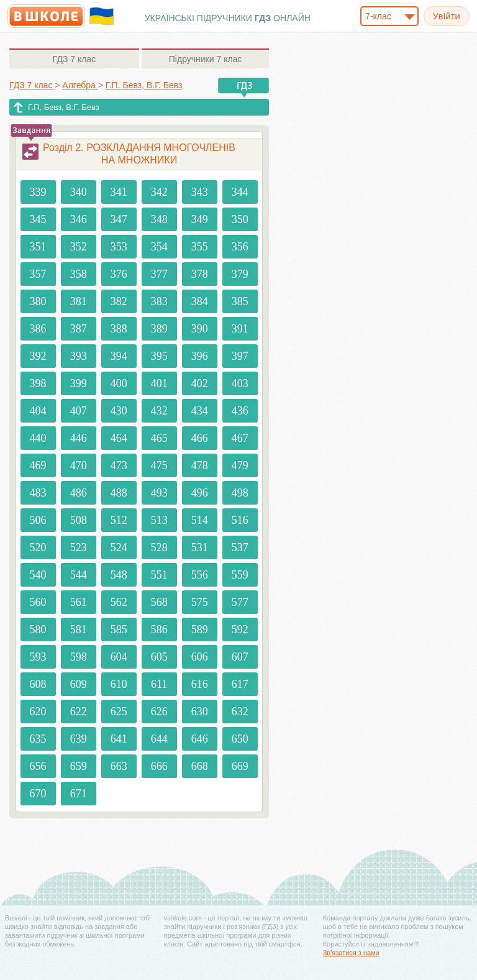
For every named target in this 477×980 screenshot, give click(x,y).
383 (159, 301)
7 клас (74, 59)
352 (79, 247)
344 (240, 192)
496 (200, 493)
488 (119, 493)
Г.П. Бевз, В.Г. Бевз (64, 107)
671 (79, 794)
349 (200, 219)
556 (200, 575)
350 (240, 219)
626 (159, 712)
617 (240, 684)
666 (159, 766)
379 (240, 274)
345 (38, 219)
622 (79, 712)
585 (119, 630)
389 (159, 329)
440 (38, 438)
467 (240, 438)
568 (159, 602)
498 (240, 493)
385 (240, 301)
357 (38, 274)
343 (200, 192)
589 (200, 630)
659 (79, 766)
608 (38, 684)
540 (38, 575)
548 (119, 575)
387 (79, 329)
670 (38, 794)
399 (79, 383)
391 (240, 329)
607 (240, 657)
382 (119, 301)
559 (240, 575)
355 (200, 247)
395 (159, 356)
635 (38, 739)
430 (119, 411)
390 (200, 329)
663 (119, 766)
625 (119, 712)
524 (119, 547)
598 (79, 657)
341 (119, 192)
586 (159, 630)
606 (200, 657)
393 (79, 356)
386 (38, 329)
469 (38, 465)
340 (79, 192)
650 (240, 739)
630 (200, 712)
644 (159, 739)
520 (38, 547)
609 (79, 684)
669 (240, 766)
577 (240, 602)
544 (79, 575)
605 (159, 657)
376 (119, 274)
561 (79, 602)
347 (119, 219)
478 (200, 465)
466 (200, 438)
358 (79, 274)
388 (119, 329)
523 (79, 547)
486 (79, 493)
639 (79, 739)
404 (38, 411)
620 (38, 712)
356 (240, 247)
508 (79, 520)
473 (119, 465)
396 (200, 356)
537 (240, 547)
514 (200, 520)
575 (200, 602)
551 (159, 575)
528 (159, 547)
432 (159, 411)
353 (119, 247)
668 (200, 766)
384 (200, 301)
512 (119, 520)
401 (159, 383)
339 (38, 192)
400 (119, 383)
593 (38, 657)
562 (119, 602)
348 (159, 219)
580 (38, 630)
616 (200, 684)
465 (159, 438)
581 (79, 630)
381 (79, 301)
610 (119, 684)
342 (159, 192)
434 (200, 411)
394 (119, 356)
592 (240, 630)
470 (79, 465)
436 (240, 411)
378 (200, 274)
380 (38, 301)
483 (38, 493)
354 (159, 247)
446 (79, 438)
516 (240, 520)
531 (200, 547)
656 (38, 766)
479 (240, 465)
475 (159, 465)
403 (240, 383)
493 (159, 493)
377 (159, 274)
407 (79, 411)
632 (240, 712)
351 (38, 247)
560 (38, 602)
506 (38, 520)
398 (38, 383)
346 (79, 219)
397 (240, 356)
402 (200, 383)
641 (119, 739)
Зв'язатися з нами (351, 953)
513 (159, 520)
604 (119, 657)
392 (38, 356)
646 (200, 739)
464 (119, 438)
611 (159, 684)
